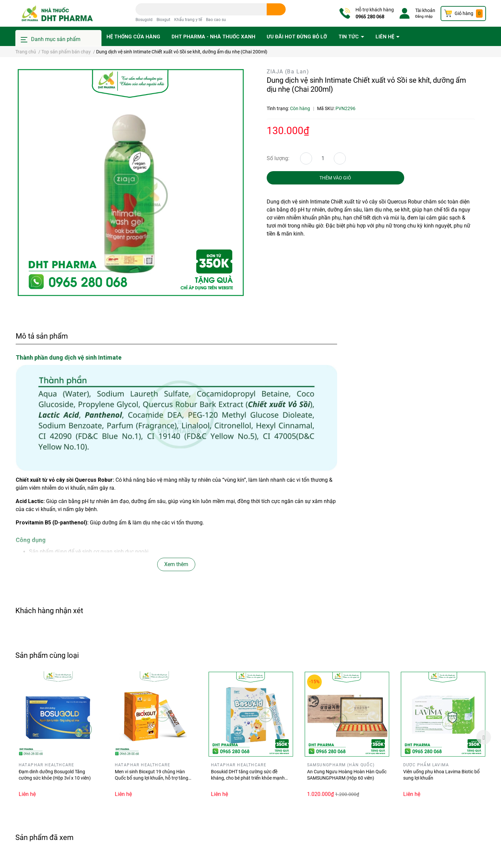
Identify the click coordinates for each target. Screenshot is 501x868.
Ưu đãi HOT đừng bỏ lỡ (297, 37)
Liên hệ (386, 37)
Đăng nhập (424, 17)
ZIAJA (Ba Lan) (288, 72)
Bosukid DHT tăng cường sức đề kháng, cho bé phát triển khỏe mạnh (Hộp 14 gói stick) (248, 778)
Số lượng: (278, 158)
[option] (58, 737)
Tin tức (349, 37)
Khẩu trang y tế (188, 20)
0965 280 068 (370, 17)
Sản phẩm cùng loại (47, 655)
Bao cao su (216, 20)
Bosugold (144, 20)
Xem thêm (176, 564)
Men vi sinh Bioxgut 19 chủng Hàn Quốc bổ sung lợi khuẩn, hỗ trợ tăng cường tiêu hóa (152, 778)
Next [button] (484, 737)
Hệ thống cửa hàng (133, 37)
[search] (276, 9)
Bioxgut (163, 20)
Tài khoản (425, 10)
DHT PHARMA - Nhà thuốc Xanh (213, 37)
